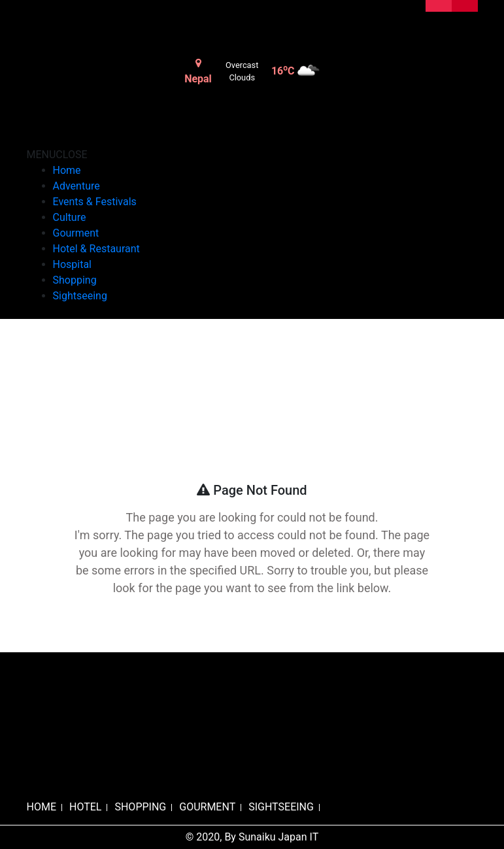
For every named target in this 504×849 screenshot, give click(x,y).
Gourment (76, 233)
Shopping (75, 280)
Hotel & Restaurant (96, 249)
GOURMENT (207, 807)
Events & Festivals (95, 202)
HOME (42, 807)
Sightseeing (80, 296)
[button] (57, 155)
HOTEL (85, 807)
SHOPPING (140, 807)
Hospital (73, 264)
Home (67, 170)
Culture (70, 217)
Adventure (76, 186)
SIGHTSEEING (281, 807)
